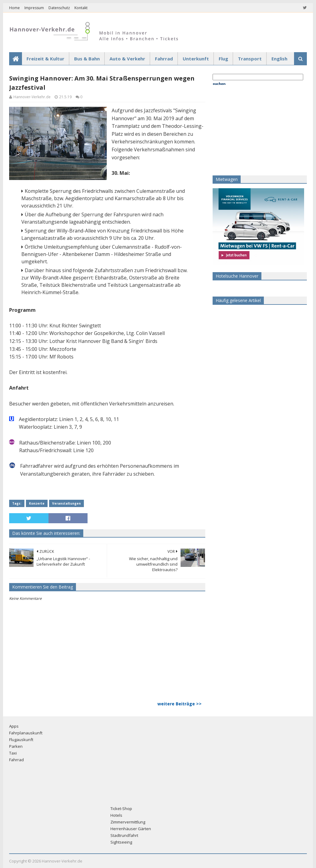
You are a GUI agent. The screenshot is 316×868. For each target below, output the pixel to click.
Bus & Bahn (87, 59)
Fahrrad (164, 59)
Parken (16, 746)
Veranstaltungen (66, 503)
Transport (250, 59)
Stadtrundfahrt (124, 835)
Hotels (116, 815)
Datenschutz (59, 8)
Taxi (13, 753)
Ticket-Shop (121, 809)
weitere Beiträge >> (180, 704)
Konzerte (37, 503)
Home (14, 8)
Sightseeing (121, 842)
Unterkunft (196, 59)
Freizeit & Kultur (45, 59)
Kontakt (81, 8)
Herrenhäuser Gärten (131, 829)
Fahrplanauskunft (26, 733)
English (279, 59)
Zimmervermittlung (128, 822)
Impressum (34, 8)
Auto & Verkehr (127, 59)
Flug (223, 59)
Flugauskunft (21, 740)
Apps (14, 726)
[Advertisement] (251, 130)
